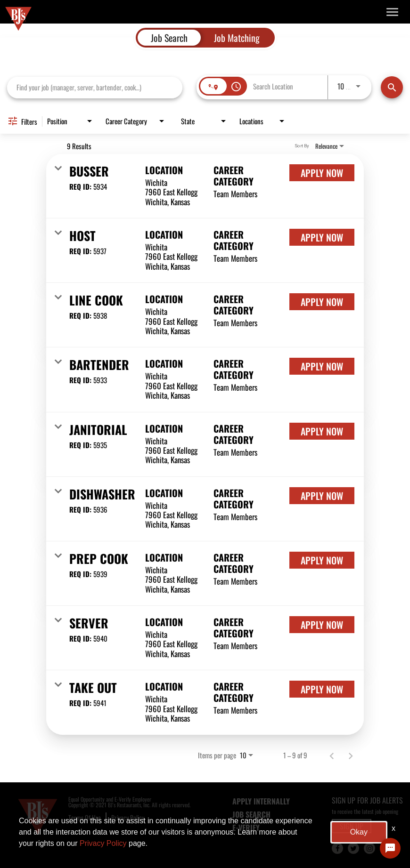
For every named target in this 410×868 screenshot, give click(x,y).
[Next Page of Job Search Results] (351, 755)
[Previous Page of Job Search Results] (332, 755)
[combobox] (95, 87)
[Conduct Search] (392, 87)
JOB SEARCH (251, 814)
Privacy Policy (128, 817)
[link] (205, 186)
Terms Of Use (85, 817)
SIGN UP (352, 826)
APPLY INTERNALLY (261, 801)
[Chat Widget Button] (390, 848)
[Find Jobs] (392, 87)
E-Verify (246, 828)
